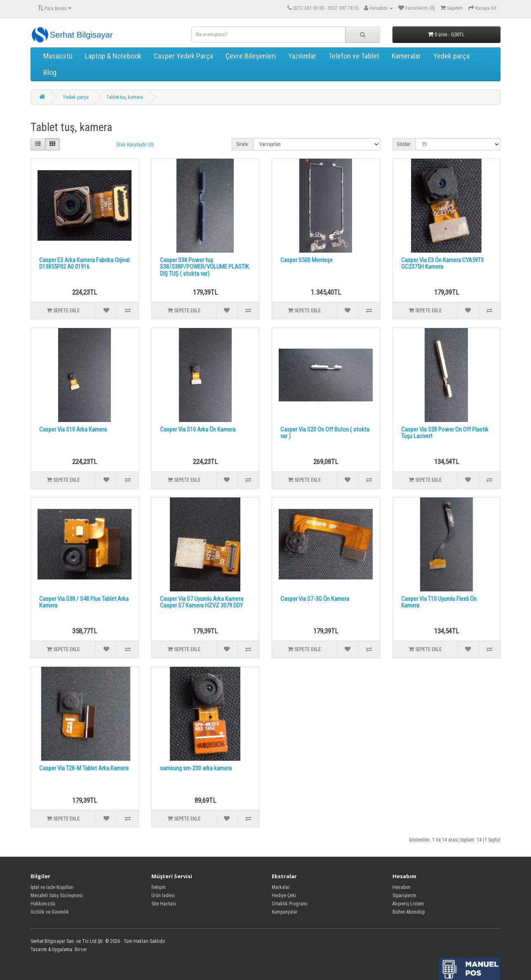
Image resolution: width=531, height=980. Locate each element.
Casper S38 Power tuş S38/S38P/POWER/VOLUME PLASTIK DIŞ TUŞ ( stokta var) (204, 267)
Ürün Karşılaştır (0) (135, 145)
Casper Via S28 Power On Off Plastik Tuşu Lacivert (445, 433)
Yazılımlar (302, 56)
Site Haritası (164, 904)
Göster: (404, 144)
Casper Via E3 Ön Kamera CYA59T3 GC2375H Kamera (442, 264)
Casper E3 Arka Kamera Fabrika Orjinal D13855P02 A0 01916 (84, 264)
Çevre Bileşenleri (251, 56)
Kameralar (406, 56)
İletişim (159, 887)
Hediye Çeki (284, 896)
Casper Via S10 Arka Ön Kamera (198, 429)
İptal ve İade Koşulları (52, 887)
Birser (81, 950)
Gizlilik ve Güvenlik (50, 912)
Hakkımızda (43, 904)
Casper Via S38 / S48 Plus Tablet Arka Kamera (84, 602)
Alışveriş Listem (408, 904)
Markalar (281, 887)
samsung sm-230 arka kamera (196, 768)
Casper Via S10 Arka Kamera (73, 429)
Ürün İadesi (163, 896)
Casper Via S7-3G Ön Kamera (315, 599)
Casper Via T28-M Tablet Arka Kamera (84, 768)
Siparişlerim (404, 896)
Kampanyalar (285, 912)
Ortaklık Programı (290, 904)
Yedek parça (451, 56)
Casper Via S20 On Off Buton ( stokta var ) (325, 433)
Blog (50, 72)
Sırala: (243, 144)
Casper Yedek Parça (183, 56)
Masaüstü (58, 56)
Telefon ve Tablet (354, 56)
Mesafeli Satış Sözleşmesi (57, 896)
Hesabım (402, 887)
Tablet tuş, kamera (125, 97)
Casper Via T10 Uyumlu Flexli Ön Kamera (439, 602)
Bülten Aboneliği (409, 912)
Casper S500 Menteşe (307, 260)
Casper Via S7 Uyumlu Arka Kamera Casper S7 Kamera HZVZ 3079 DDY (202, 602)
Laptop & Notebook (113, 56)
